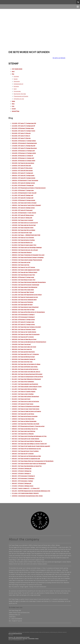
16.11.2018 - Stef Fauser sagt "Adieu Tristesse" (23, 292)
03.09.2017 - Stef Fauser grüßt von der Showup (23, 414)
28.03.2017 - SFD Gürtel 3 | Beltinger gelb (22, 483)
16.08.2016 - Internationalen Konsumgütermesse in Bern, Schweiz (27, 496)
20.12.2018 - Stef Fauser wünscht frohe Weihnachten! (25, 287)
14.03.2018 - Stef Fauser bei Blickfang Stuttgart (23, 357)
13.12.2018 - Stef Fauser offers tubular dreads (23, 290)
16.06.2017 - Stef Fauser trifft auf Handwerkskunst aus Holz (26, 449)
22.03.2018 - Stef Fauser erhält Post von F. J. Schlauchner (25, 354)
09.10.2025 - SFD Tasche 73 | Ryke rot (21, 136)
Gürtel (15, 89)
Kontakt (14, 109)
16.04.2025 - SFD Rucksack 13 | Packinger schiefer (24, 153)
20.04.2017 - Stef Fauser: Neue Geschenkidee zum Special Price (27, 466)
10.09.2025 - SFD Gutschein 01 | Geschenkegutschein (24, 143)
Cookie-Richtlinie (31, 639)
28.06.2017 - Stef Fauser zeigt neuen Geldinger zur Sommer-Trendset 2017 (29, 444)
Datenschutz (25, 639)
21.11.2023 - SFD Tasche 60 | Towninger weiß (23, 198)
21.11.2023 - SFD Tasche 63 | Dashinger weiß (22, 195)
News (13, 104)
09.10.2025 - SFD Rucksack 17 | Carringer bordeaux (24, 141)
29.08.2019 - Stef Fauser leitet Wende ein (22, 252)
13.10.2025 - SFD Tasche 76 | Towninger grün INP (23, 126)
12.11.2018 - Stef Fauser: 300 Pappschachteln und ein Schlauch (27, 295)
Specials (16, 79)
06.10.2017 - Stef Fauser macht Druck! (21, 399)
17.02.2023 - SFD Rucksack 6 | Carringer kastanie (23, 200)
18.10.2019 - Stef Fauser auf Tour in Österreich (23, 238)
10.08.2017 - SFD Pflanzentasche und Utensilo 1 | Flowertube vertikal (28, 426)
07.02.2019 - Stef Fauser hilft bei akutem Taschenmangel (25, 285)
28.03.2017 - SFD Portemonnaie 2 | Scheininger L (23, 478)
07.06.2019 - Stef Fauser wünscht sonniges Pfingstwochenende (27, 260)
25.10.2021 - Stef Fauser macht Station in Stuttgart (24, 203)
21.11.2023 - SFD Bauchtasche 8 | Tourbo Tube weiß (24, 193)
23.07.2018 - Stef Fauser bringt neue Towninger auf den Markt (26, 327)
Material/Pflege (16, 111)
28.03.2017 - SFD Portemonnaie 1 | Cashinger (22, 481)
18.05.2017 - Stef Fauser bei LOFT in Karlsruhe (23, 454)
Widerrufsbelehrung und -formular (23, 637)
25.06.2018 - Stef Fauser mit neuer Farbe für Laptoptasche (26, 334)
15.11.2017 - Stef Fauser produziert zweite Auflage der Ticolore (27, 387)
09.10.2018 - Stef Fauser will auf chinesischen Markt (24, 300)
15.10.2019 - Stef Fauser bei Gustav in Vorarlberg (23, 240)
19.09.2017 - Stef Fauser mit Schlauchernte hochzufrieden (26, 406)
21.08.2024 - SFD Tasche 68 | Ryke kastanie (22, 170)
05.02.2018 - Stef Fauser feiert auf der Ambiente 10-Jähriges (26, 364)
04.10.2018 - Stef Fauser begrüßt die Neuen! (22, 305)
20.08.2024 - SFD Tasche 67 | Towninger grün (22, 173)
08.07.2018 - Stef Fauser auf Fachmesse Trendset (24, 329)
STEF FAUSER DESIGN (17, 69)
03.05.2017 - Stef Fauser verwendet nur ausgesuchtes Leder (26, 459)
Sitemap (37, 639)
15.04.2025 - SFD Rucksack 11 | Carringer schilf (23, 158)
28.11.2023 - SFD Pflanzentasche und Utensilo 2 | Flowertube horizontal (29, 188)
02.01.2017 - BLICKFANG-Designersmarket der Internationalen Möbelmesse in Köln (31, 491)
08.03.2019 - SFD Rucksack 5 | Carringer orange (23, 277)
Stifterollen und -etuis (19, 99)
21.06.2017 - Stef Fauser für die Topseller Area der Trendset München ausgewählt (31, 446)
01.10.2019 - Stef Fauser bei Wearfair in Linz (22, 243)
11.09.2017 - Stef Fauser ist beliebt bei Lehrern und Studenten (26, 411)
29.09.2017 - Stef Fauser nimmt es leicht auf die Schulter (25, 401)
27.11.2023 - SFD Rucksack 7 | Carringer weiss (23, 190)
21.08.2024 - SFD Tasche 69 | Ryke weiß (21, 166)
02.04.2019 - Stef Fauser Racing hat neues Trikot (23, 275)
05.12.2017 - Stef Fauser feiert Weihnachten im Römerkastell (26, 379)
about (13, 71)
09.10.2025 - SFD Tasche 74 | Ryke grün (21, 133)
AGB (14, 637)
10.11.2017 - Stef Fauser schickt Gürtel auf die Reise (24, 389)
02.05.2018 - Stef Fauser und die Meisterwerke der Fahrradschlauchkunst (29, 342)
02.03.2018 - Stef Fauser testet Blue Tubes (22, 362)
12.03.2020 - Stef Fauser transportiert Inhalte (23, 228)
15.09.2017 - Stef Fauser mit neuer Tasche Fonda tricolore (26, 409)
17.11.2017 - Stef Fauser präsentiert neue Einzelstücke (25, 384)
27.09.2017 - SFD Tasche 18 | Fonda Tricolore (23, 404)
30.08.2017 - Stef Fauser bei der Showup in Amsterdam (25, 416)
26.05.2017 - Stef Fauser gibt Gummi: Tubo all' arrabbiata (25, 451)
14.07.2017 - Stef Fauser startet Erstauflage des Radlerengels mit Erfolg (29, 436)
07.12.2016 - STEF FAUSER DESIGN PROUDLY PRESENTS (25, 493)
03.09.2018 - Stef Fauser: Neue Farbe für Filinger (23, 310)
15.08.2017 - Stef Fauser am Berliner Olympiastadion (24, 421)
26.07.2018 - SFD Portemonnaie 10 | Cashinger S (23, 315)
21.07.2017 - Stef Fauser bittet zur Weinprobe (23, 434)
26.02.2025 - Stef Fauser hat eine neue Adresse (23, 163)
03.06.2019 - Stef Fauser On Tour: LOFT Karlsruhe (23, 267)
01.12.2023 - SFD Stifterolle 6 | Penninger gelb (23, 185)
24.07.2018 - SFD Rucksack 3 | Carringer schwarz (23, 319)
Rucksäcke (16, 86)
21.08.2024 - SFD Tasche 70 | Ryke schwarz (22, 168)
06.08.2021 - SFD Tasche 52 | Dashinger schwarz (23, 208)
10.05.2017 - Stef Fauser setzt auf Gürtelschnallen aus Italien (26, 456)
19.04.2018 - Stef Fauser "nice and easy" (21, 344)
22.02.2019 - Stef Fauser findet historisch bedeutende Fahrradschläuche (29, 282)
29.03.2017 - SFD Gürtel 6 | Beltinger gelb (22, 468)
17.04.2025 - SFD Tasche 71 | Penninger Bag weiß (24, 146)
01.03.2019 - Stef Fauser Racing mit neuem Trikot (24, 280)
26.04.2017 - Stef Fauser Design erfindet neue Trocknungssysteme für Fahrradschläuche (33, 461)
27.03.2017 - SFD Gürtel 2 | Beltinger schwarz (23, 486)
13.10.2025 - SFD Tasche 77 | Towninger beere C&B (24, 123)
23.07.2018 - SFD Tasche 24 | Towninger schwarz (23, 324)
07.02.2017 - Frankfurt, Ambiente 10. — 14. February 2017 (26, 488)
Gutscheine (16, 76)
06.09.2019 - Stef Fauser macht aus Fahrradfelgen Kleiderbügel (27, 247)
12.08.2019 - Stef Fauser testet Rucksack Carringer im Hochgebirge (28, 257)
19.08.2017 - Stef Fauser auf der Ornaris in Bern (23, 419)
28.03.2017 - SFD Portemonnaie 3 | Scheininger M (23, 476)
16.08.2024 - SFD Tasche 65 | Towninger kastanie (23, 178)
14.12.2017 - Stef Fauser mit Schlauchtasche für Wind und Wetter (27, 377)
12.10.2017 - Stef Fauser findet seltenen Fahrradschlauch (25, 396)
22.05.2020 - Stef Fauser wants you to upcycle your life (25, 223)
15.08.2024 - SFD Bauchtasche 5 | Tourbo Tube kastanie (25, 180)
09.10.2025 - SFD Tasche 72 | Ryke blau (21, 138)
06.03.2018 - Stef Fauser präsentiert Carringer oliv (24, 359)
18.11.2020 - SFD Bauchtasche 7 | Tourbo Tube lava (24, 213)
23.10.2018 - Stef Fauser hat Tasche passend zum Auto (25, 297)
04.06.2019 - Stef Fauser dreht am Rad (21, 262)
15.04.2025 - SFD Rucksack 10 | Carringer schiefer (24, 161)
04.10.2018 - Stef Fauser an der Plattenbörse (22, 302)
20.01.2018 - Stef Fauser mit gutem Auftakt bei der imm (25, 369)
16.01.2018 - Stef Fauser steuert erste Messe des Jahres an (26, 372)
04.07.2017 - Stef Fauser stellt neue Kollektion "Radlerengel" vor (27, 441)
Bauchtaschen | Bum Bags (20, 94)
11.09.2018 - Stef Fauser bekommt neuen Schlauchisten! (25, 307)
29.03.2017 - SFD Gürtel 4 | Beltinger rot (21, 473)
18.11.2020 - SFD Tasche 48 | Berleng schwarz (23, 215)
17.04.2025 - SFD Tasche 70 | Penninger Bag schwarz (24, 148)
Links (13, 106)
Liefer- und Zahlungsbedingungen (15, 634)
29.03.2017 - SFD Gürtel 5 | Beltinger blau (22, 471)
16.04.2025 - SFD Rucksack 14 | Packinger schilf (23, 151)
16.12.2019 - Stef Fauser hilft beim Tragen (22, 233)
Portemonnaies (17, 91)
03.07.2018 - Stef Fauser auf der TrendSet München (24, 332)
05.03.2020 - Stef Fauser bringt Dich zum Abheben (23, 230)
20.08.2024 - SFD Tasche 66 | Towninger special (23, 175)
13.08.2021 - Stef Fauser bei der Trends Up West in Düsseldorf (26, 205)
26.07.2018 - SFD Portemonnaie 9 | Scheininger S (23, 317)
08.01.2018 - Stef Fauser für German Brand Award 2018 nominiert (27, 374)
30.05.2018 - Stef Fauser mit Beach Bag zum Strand (24, 339)
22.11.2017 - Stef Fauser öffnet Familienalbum (23, 382)
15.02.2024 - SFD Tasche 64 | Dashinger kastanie (23, 183)
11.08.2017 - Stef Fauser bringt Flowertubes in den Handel (25, 424)
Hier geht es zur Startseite (59, 58)
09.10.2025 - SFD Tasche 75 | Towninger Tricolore (23, 131)
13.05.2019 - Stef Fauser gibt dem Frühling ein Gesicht (25, 272)
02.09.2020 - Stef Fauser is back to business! (22, 220)
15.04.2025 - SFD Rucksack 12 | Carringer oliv (22, 156)
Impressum (11, 637)
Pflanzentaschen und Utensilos (21, 96)
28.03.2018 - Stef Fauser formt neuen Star (22, 349)
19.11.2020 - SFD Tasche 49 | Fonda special (22, 210)
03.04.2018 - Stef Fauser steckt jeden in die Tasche (24, 347)
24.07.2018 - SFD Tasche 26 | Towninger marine (23, 322)
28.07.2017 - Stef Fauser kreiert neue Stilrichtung (23, 431)
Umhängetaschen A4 (18, 84)
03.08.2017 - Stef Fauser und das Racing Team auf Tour (25, 429)
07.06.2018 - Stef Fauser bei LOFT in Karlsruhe (23, 337)
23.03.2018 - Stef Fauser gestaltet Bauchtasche (23, 352)
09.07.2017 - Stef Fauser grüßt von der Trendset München (25, 439)
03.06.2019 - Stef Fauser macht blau (21, 265)
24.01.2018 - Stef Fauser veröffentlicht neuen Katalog (25, 367)
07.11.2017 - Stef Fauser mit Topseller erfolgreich (24, 391)
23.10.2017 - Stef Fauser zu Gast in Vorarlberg (23, 394)
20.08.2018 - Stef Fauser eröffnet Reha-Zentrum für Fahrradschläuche (28, 312)
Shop (13, 74)
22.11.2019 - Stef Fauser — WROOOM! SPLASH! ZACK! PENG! (26, 235)
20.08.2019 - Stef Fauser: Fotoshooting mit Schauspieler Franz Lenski (28, 255)
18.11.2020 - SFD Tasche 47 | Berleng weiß (22, 218)
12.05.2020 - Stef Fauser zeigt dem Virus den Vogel (24, 225)
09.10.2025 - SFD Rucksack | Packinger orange (23, 128)
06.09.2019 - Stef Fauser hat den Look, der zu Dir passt (25, 250)
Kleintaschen (17, 81)
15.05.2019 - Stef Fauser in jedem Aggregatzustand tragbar (26, 270)
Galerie (13, 101)
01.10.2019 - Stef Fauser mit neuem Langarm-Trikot (24, 245)
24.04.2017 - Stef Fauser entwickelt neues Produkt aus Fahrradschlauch (29, 464)
